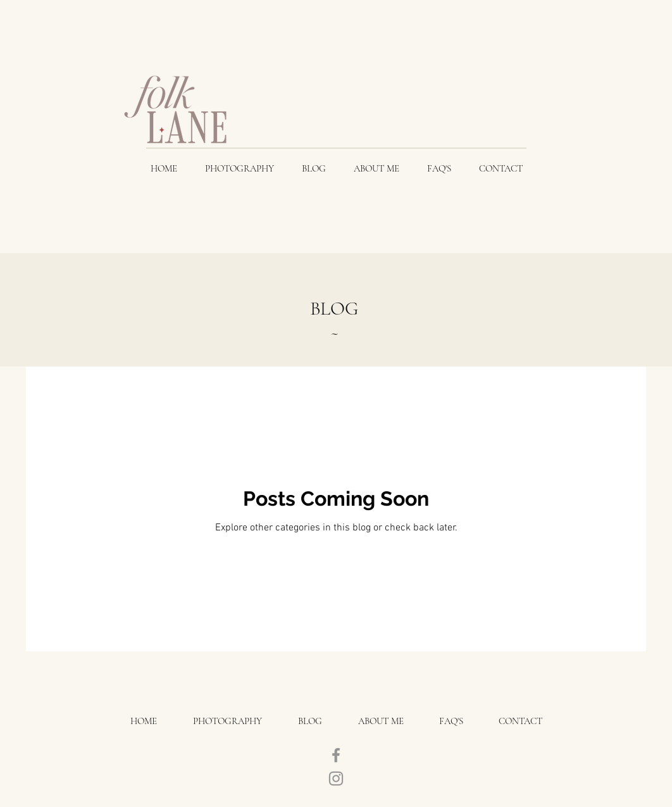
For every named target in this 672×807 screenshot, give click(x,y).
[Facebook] (336, 755)
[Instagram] (336, 779)
